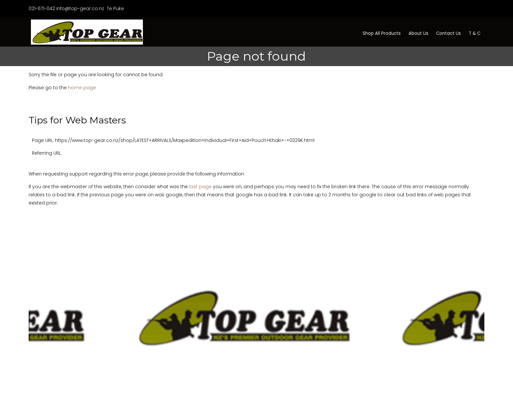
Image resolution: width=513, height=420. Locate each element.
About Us (418, 33)
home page (82, 88)
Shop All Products (382, 33)
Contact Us (449, 33)
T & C (475, 33)
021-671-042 (42, 8)
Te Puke (115, 8)
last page (200, 187)
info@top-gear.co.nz (80, 8)
